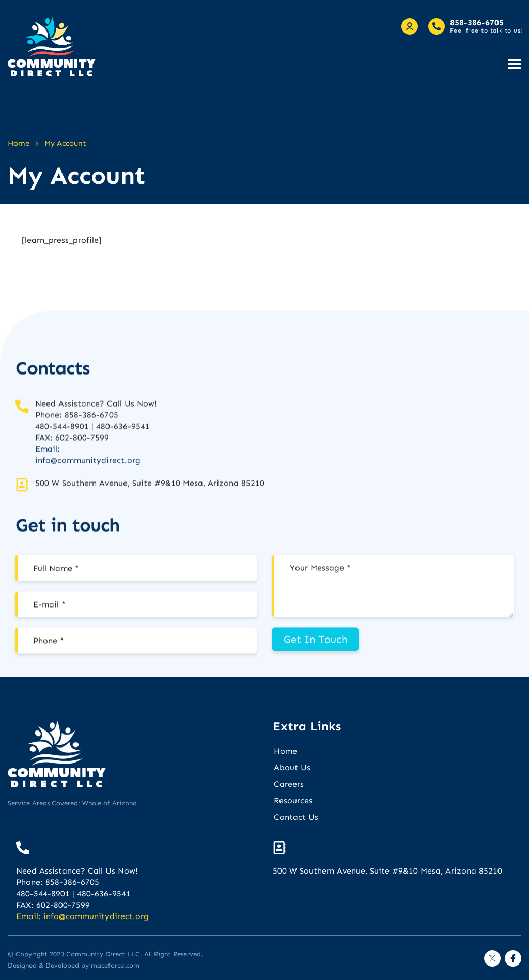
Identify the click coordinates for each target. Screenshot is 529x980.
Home (285, 751)
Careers (289, 784)
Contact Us (296, 817)
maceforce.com (115, 965)
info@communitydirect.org (88, 502)
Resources (293, 800)
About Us (292, 767)
